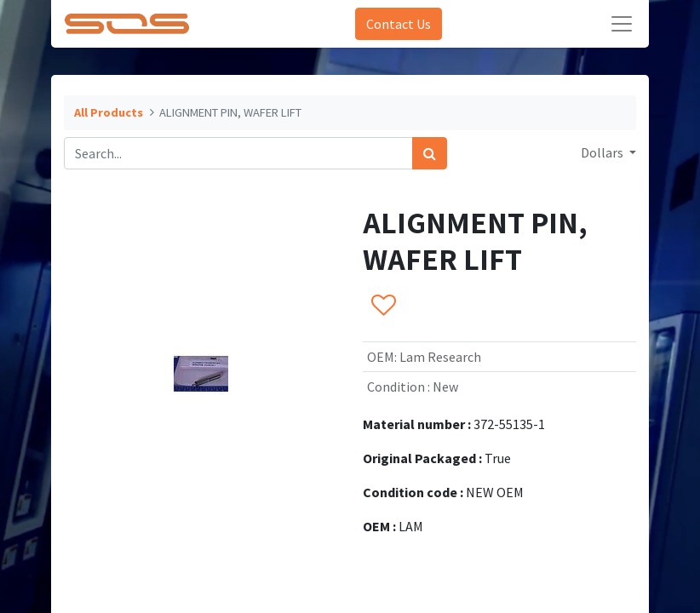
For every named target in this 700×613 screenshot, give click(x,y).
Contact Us (399, 24)
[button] (383, 306)
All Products (109, 112)
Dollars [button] (603, 152)
